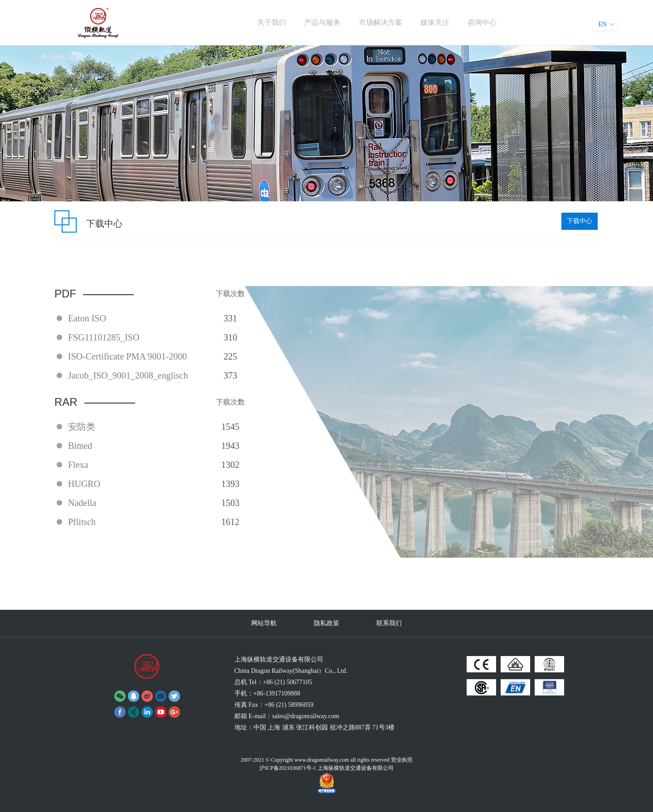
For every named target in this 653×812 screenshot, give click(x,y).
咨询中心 (482, 22)
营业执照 (402, 760)
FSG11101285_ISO (104, 337)
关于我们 (272, 22)
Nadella (82, 503)
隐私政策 (326, 623)
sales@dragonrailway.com (306, 716)
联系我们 (389, 623)
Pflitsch (82, 522)
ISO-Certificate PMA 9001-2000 (127, 356)
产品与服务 (322, 22)
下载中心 (580, 221)
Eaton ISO (87, 318)
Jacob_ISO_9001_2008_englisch (128, 375)
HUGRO (84, 484)
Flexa (78, 465)
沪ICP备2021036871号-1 (288, 768)
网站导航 (264, 623)
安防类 (82, 427)
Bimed (80, 446)
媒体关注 (435, 22)
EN (602, 24)
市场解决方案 (380, 22)
